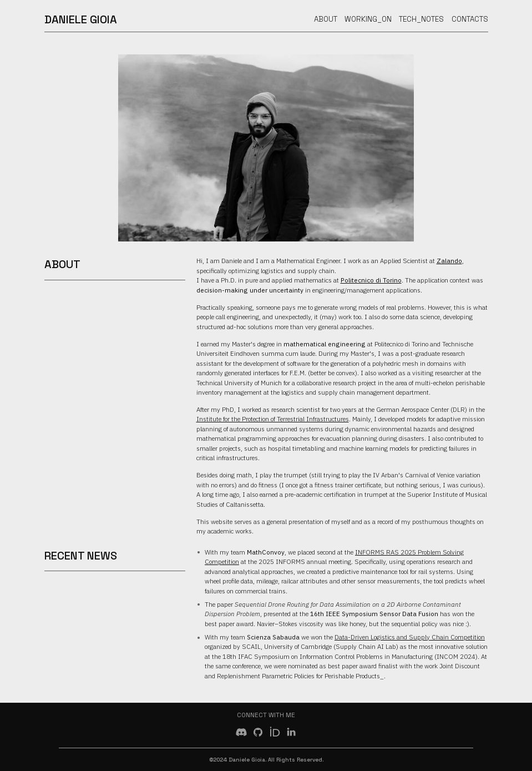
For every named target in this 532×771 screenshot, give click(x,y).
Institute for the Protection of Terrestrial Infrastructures (273, 419)
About (326, 19)
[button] (241, 732)
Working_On (368, 19)
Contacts (470, 19)
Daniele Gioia (81, 19)
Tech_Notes (421, 19)
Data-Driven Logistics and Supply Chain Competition (410, 637)
